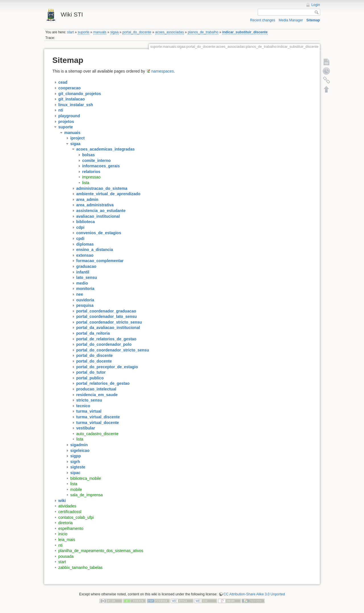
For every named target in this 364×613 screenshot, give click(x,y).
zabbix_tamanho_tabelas (80, 567)
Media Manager (291, 20)
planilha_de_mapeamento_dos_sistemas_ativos (101, 551)
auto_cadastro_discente (97, 434)
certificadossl (70, 512)
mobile (76, 489)
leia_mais (67, 540)
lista (86, 183)
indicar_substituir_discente (245, 32)
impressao (91, 177)
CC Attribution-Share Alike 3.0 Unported (254, 594)
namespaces (163, 71)
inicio (63, 534)
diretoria (66, 523)
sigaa (114, 32)
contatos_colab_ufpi (76, 517)
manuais (100, 32)
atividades (67, 506)
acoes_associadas (170, 32)
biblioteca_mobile (86, 478)
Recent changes (263, 20)
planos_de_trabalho (203, 32)
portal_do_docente (137, 32)
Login (316, 5)
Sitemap (313, 20)
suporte (83, 32)
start (71, 32)
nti (60, 545)
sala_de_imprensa (86, 495)
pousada (66, 556)
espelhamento (71, 528)
